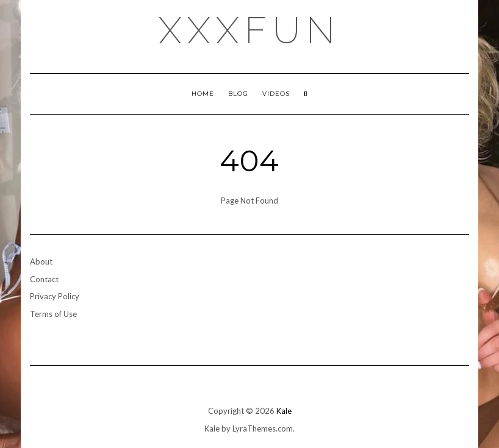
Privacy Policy (55, 296)
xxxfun (250, 30)
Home (203, 94)
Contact (44, 279)
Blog (238, 94)
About (41, 261)
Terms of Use (53, 314)
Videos (276, 94)
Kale (284, 411)
